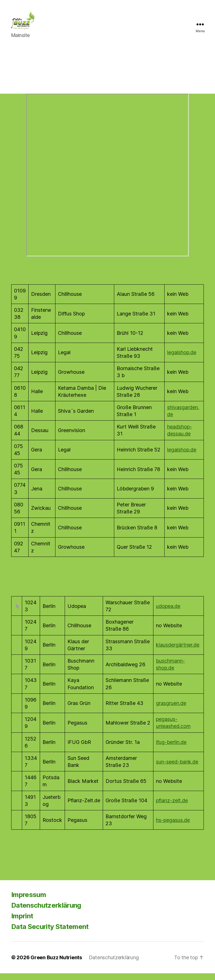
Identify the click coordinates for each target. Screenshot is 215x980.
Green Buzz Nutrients (56, 964)
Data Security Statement (50, 933)
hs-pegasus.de (173, 826)
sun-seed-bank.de (177, 768)
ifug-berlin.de (171, 749)
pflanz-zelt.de (172, 807)
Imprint (22, 923)
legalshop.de (182, 359)
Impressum (29, 901)
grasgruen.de (171, 710)
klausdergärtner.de (178, 652)
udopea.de (168, 613)
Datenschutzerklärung (46, 912)
